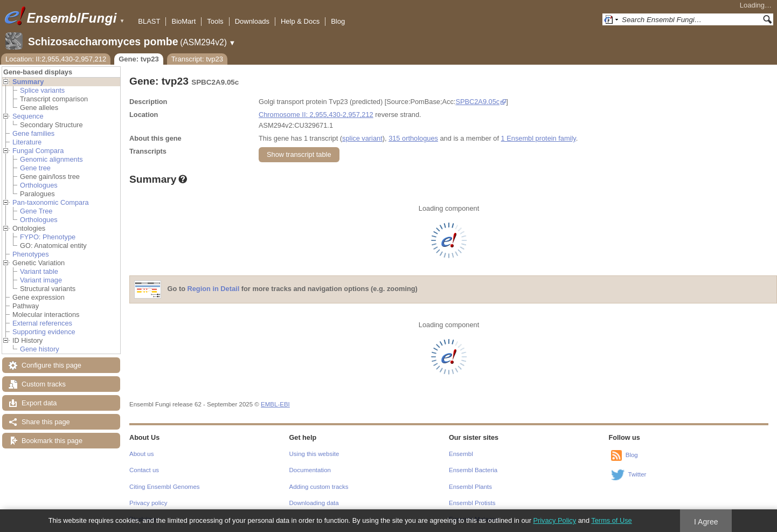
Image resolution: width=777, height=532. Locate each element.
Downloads (252, 21)
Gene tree (35, 168)
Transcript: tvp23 (197, 59)
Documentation (310, 470)
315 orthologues (413, 138)
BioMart (183, 21)
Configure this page (51, 365)
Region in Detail (214, 289)
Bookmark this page (52, 441)
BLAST (149, 21)
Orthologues (39, 185)
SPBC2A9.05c (477, 102)
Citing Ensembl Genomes (165, 487)
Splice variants (42, 90)
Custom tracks (44, 384)
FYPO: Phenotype (48, 237)
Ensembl (461, 454)
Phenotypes (31, 254)
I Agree (706, 522)
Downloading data (314, 503)
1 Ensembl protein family (539, 138)
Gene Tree (36, 211)
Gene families (33, 133)
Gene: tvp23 (138, 59)
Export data (39, 403)
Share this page (46, 422)
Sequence (28, 116)
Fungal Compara (38, 151)
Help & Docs (300, 21)
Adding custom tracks (319, 487)
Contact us (144, 470)
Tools (215, 21)
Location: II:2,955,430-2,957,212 (56, 59)
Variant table (39, 271)
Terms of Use (611, 520)
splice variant (362, 138)
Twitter (637, 474)
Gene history (40, 349)
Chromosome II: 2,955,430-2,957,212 (316, 115)
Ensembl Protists (472, 503)
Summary (28, 82)
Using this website (314, 454)
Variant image (41, 280)
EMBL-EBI (275, 404)
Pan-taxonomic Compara (51, 202)
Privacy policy (148, 503)
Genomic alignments (51, 159)
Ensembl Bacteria (473, 470)
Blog (338, 21)
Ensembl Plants (470, 487)
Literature (27, 142)
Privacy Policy (554, 520)
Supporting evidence (44, 332)
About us (141, 454)
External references (42, 323)
